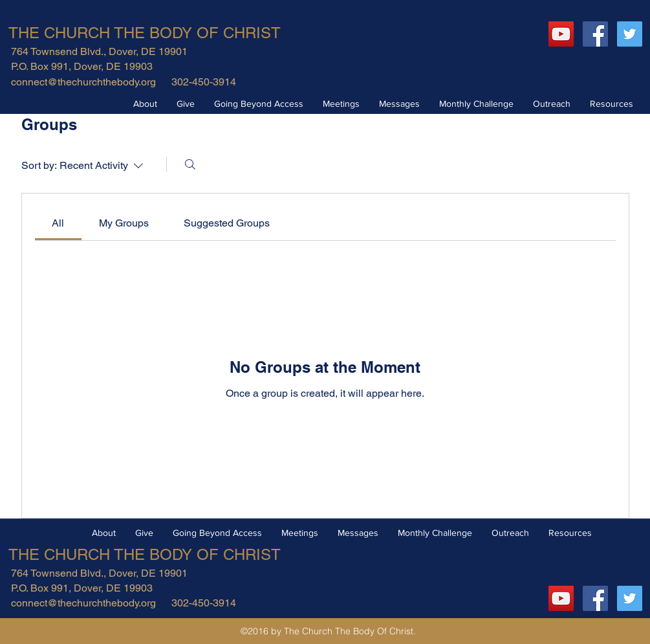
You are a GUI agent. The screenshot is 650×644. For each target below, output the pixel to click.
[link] (58, 223)
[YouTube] (561, 34)
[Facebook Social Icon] (595, 34)
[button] (145, 104)
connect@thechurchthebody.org (83, 82)
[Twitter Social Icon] (630, 34)
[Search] (190, 164)
